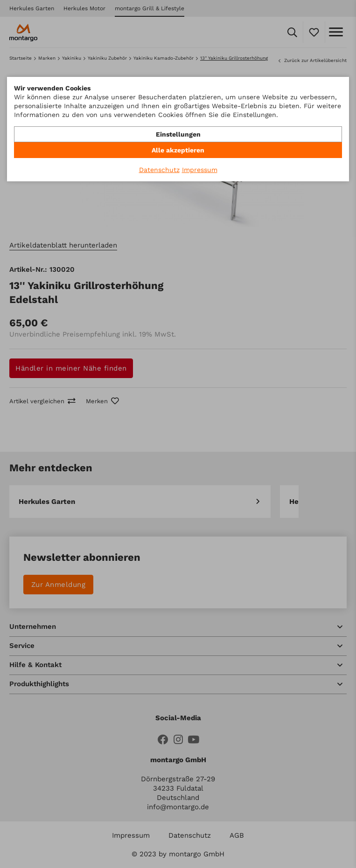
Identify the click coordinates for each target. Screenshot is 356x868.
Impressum (200, 170)
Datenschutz (159, 170)
